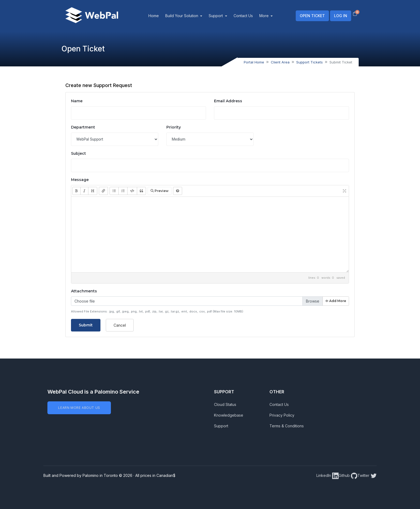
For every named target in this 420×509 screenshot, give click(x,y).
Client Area (280, 62)
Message (80, 180)
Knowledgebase (229, 415)
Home (160, 16)
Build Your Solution (189, 16)
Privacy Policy (282, 415)
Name (77, 101)
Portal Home (254, 62)
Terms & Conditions (287, 426)
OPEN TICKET (312, 16)
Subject (78, 153)
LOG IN (341, 16)
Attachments (84, 291)
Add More (336, 301)
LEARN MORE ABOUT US (79, 408)
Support (223, 16)
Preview (160, 191)
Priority (174, 127)
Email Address (228, 101)
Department (83, 127)
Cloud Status (225, 404)
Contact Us (250, 16)
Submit (86, 325)
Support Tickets (310, 62)
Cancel (120, 325)
